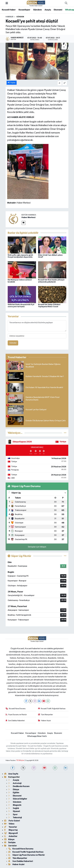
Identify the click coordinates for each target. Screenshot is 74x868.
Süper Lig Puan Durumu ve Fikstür (27, 855)
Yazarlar (11, 827)
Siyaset (14, 811)
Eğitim (14, 793)
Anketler (11, 836)
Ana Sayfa (11, 774)
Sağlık (14, 808)
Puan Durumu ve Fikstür (16, 715)
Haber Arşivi (45, 721)
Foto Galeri (12, 821)
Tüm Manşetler (46, 715)
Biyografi (11, 833)
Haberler (9, 17)
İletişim (10, 842)
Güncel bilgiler (18, 799)
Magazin (15, 805)
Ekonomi (58, 10)
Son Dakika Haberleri (15, 721)
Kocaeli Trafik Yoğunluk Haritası (52, 709)
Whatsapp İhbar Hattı (37, 736)
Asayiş (48, 10)
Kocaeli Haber (9, 10)
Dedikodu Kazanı (19, 786)
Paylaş (12, 83)
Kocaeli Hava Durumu (16, 709)
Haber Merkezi (28, 217)
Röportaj (11, 830)
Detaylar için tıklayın (37, 547)
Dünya (14, 789)
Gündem (37, 10)
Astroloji (15, 783)
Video (9, 824)
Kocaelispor (24, 10)
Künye (9, 839)
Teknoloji (15, 818)
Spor (13, 814)
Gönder (13, 343)
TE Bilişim (20, 760)
